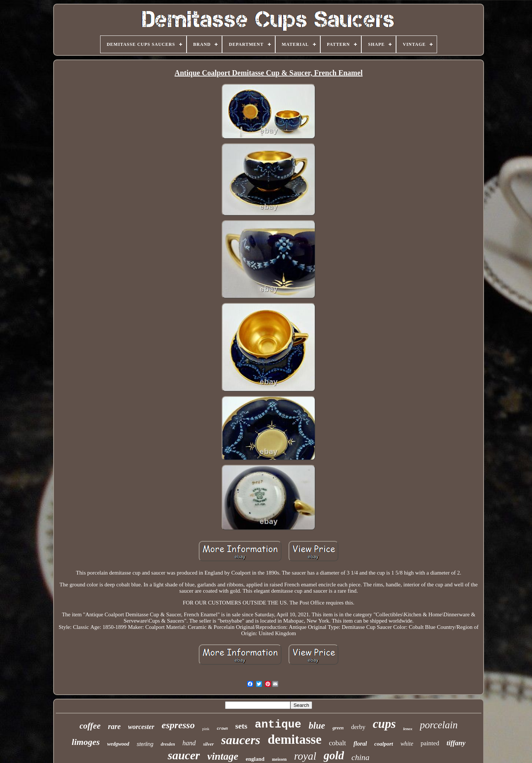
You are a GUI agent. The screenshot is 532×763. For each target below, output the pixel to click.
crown (222, 729)
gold (334, 755)
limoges (86, 742)
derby (358, 727)
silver (209, 744)
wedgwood (118, 744)
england (255, 759)
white (407, 744)
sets (241, 726)
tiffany (456, 743)
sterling (145, 744)
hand (189, 743)
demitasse (294, 740)
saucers (241, 740)
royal (305, 756)
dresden (168, 744)
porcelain (439, 725)
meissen (279, 759)
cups (384, 724)
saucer (184, 755)
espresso (178, 725)
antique (278, 725)
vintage (223, 756)
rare (114, 726)
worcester (141, 727)
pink (206, 729)
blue (317, 725)
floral (360, 744)
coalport (384, 744)
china (360, 757)
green (338, 728)
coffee (90, 726)
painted (430, 743)
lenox (408, 729)
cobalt (337, 743)
